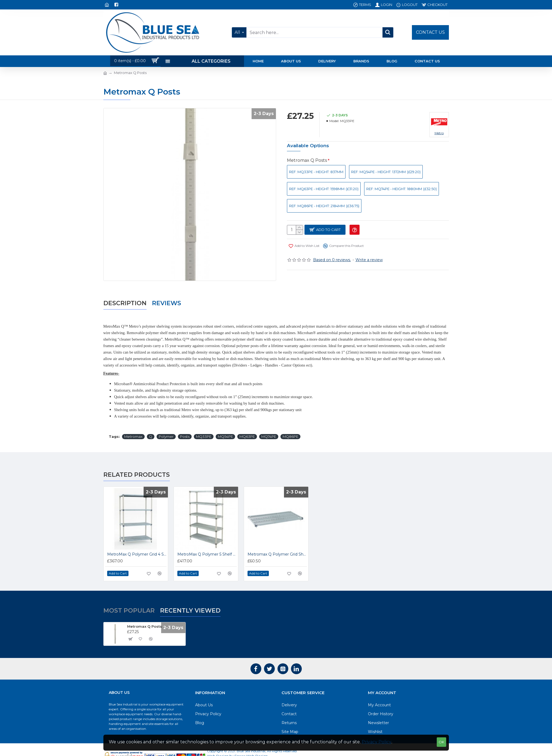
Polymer (166, 424)
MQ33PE (204, 424)
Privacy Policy (377, 742)
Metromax (133, 424)
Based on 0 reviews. (332, 260)
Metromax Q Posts (307, 160)
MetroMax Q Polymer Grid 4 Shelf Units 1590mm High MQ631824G (137, 542)
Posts (185, 424)
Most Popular (129, 598)
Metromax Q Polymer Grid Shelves (277, 542)
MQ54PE (225, 424)
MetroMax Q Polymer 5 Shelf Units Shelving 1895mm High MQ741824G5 (207, 542)
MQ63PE (247, 424)
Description (125, 297)
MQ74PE (269, 424)
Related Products (137, 462)
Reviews (167, 297)
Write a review (369, 260)
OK (441, 742)
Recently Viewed (190, 598)
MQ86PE (290, 424)
